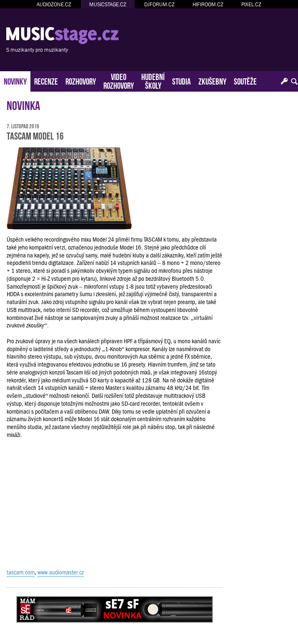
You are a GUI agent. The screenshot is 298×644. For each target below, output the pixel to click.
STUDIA (182, 81)
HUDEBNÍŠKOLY (153, 80)
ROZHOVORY (81, 81)
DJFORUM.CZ (159, 4)
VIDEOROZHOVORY (119, 80)
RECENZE (46, 81)
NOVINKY (15, 81)
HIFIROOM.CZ (208, 4)
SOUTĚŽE (245, 81)
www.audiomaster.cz (61, 572)
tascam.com (21, 572)
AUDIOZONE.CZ (54, 4)
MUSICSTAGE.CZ (108, 4)
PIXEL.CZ (251, 4)
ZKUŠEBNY (212, 81)
